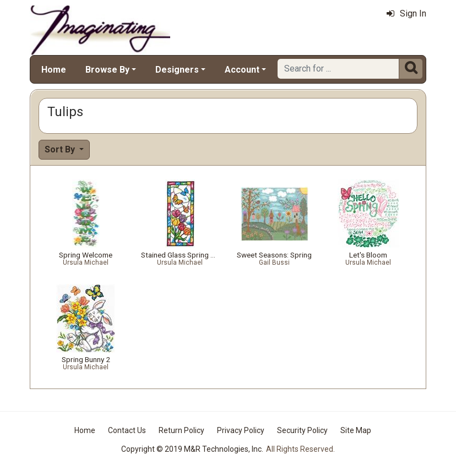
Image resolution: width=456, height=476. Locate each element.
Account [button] (242, 70)
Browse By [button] (107, 70)
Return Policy (181, 430)
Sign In (406, 13)
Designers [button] (177, 70)
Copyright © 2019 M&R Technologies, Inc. (192, 449)
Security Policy (302, 430)
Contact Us (127, 430)
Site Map (356, 430)
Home (54, 70)
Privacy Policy (241, 430)
